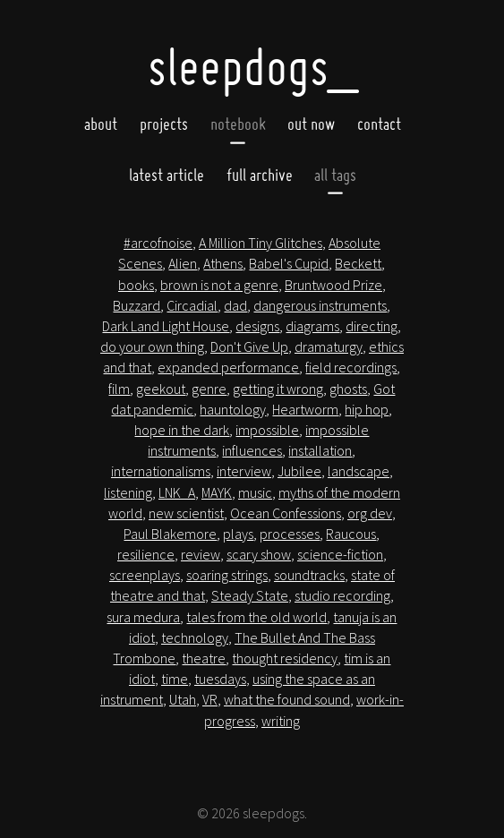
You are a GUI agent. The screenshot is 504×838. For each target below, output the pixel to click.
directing (372, 326)
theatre (204, 658)
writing (281, 721)
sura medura (143, 617)
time (175, 679)
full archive (260, 175)
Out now (311, 124)
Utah (183, 699)
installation (320, 450)
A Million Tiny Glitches (261, 243)
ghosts (348, 389)
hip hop (367, 409)
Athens (223, 263)
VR (210, 699)
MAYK (217, 492)
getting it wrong (278, 389)
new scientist (186, 513)
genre (209, 389)
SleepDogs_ (252, 66)
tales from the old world (256, 617)
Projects (164, 124)
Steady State (250, 595)
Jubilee (299, 471)
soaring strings (227, 575)
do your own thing (152, 346)
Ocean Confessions (286, 513)
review (201, 554)
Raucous (351, 534)
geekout (161, 389)
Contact (379, 124)
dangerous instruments (320, 305)
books (136, 285)
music (255, 492)
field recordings (351, 367)
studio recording (342, 595)
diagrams (312, 326)
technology (195, 637)
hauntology (233, 409)
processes (290, 534)
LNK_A (177, 492)
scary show (259, 554)
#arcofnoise (158, 243)
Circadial (192, 305)
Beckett (358, 263)
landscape (359, 471)
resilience (146, 554)
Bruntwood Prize (333, 285)
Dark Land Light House (166, 326)
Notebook (238, 124)
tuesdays (220, 679)
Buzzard (137, 305)
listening (128, 492)
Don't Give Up (249, 346)
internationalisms (161, 471)
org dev (370, 513)
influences (252, 450)
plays (238, 534)
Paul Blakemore (170, 534)
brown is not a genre (219, 285)
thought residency (285, 658)
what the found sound (287, 699)
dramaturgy (329, 346)
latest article (167, 175)
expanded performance (228, 367)
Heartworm (305, 409)
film (119, 389)
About (101, 124)
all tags (335, 175)
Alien (183, 263)
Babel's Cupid (289, 263)
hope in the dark (182, 430)
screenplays (145, 575)
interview (244, 471)
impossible (267, 430)
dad (235, 305)
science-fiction (340, 554)
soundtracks (309, 575)
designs (257, 326)
